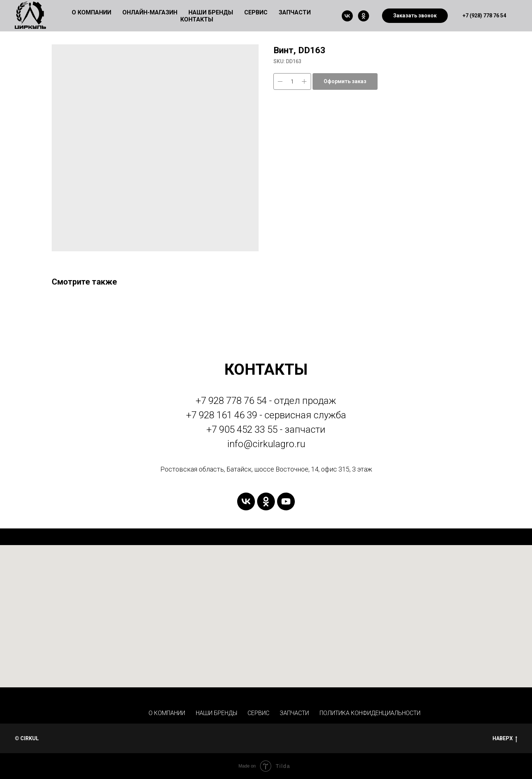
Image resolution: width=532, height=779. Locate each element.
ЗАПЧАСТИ (295, 12)
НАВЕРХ (505, 739)
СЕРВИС (258, 713)
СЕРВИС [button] (256, 12)
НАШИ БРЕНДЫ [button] (211, 12)
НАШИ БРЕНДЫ (216, 713)
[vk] (347, 16)
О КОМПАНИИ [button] (91, 12)
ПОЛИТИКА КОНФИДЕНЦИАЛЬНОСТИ (370, 713)
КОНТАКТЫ (197, 19)
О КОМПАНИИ (167, 713)
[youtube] (286, 501)
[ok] (364, 16)
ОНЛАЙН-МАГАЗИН (150, 12)
